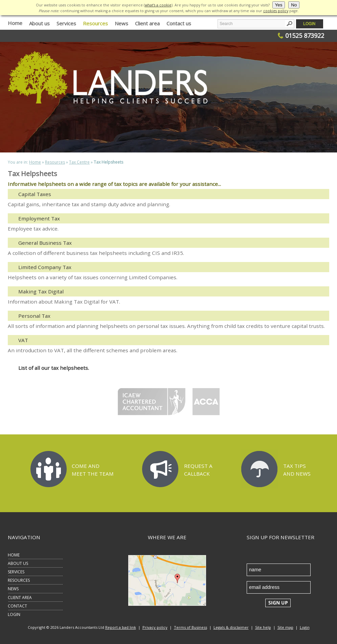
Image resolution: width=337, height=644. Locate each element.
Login (305, 627)
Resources (95, 23)
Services (66, 23)
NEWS (13, 589)
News (121, 23)
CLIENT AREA (20, 598)
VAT (23, 340)
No (294, 5)
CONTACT (17, 606)
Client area (147, 23)
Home (15, 23)
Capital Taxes (35, 194)
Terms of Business (190, 627)
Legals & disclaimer (231, 627)
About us (39, 23)
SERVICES (16, 572)
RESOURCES (19, 580)
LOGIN (14, 614)
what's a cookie (158, 5)
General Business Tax (45, 243)
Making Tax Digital (41, 291)
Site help (263, 627)
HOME (14, 555)
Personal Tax (34, 316)
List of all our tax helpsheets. (54, 368)
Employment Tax (39, 218)
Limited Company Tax (45, 267)
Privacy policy (155, 627)
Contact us (179, 23)
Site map (285, 627)
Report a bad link (121, 627)
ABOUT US (18, 563)
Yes (279, 5)
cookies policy (276, 11)
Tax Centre (79, 162)
